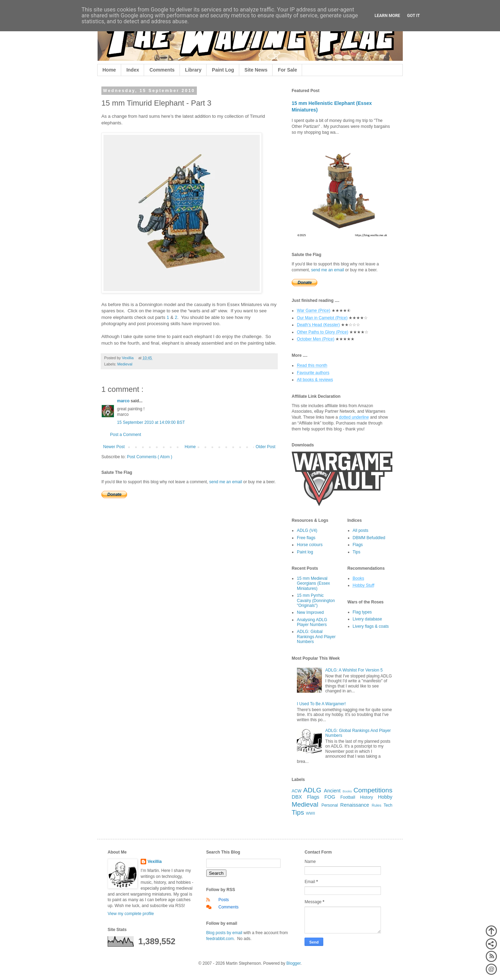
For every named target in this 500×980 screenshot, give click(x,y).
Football (348, 797)
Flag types (362, 612)
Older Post (265, 447)
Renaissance (355, 805)
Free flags (306, 538)
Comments (162, 70)
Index (133, 70)
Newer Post (114, 447)
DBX (297, 797)
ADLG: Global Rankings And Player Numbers (316, 637)
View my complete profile (131, 914)
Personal (330, 805)
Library (193, 70)
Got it (413, 16)
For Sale (287, 70)
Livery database (368, 619)
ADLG (312, 790)
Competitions (373, 790)
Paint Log (223, 70)
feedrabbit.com (220, 939)
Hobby (385, 797)
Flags (358, 545)
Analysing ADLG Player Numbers (312, 622)
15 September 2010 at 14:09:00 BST (151, 422)
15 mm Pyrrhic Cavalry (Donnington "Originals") (316, 600)
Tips (357, 552)
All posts (361, 530)
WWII (310, 813)
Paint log (305, 552)
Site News (256, 70)
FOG (330, 797)
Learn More (387, 16)
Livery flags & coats (371, 626)
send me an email (226, 482)
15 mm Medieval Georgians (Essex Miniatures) (313, 583)
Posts (224, 900)
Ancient (332, 791)
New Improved (310, 612)
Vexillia (155, 862)
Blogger (294, 963)
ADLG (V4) (307, 530)
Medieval (125, 364)
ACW (297, 791)
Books (347, 791)
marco (124, 401)
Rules (377, 805)
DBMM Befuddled (369, 538)
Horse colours (310, 545)
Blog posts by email (224, 933)
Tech (388, 805)
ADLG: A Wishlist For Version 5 (354, 670)
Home (109, 70)
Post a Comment (126, 435)
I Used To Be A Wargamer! (321, 704)
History (366, 797)
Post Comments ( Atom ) (149, 457)
